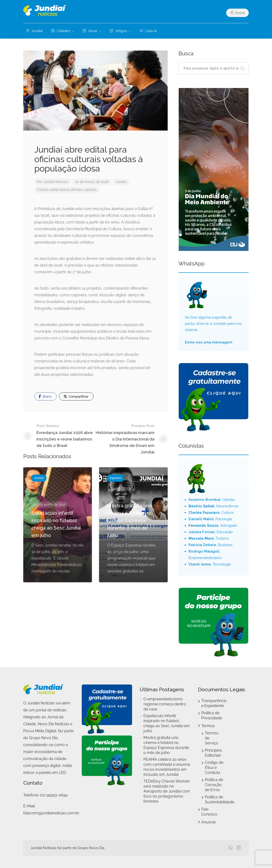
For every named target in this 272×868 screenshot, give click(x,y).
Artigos (118, 31)
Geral (90, 31)
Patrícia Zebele (202, 545)
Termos (208, 726)
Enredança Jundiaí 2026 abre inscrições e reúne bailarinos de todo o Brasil (66, 435)
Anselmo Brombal (205, 500)
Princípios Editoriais (213, 753)
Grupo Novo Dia (91, 848)
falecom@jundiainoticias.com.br (51, 813)
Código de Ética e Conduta (214, 768)
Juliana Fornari (202, 532)
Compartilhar (76, 396)
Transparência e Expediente (214, 703)
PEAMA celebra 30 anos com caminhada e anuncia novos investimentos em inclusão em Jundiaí (167, 767)
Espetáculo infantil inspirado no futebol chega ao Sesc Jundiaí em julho (167, 723)
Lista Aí (148, 31)
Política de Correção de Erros (214, 785)
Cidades (61, 31)
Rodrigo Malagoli (204, 551)
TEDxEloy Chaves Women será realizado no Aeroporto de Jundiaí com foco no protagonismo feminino (167, 791)
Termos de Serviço (212, 738)
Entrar (237, 13)
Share (45, 396)
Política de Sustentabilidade (220, 799)
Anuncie (208, 822)
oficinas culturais (84, 190)
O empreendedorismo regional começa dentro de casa (165, 704)
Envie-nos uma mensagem (209, 342)
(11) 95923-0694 (54, 795)
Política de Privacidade (212, 715)
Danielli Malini (201, 519)
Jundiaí (35, 31)
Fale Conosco (209, 812)
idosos (65, 190)
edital (54, 190)
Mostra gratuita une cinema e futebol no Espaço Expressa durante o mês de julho (166, 745)
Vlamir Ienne (200, 564)
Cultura (43, 190)
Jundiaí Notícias (56, 182)
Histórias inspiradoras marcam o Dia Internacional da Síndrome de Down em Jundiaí (125, 439)
